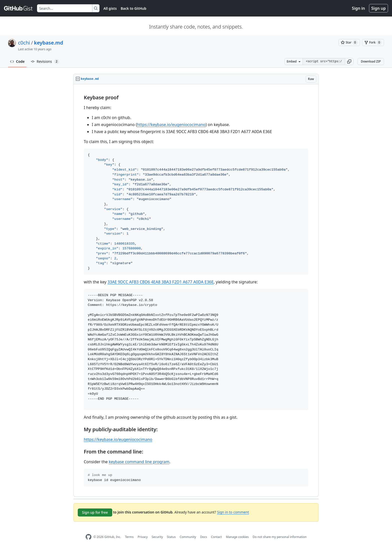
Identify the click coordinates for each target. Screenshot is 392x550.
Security (157, 537)
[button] (349, 62)
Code (17, 61)
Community (188, 537)
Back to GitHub (133, 8)
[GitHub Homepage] (88, 537)
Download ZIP (371, 61)
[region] (196, 291)
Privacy (143, 537)
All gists (110, 8)
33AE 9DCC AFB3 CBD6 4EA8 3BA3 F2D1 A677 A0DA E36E (160, 282)
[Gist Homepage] (18, 8)
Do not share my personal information (280, 537)
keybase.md (49, 43)
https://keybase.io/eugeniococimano (171, 125)
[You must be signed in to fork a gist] (373, 43)
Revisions (45, 62)
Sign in (358, 8)
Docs (203, 537)
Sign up (378, 8)
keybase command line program (139, 462)
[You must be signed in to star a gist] (349, 43)
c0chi (24, 43)
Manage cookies (237, 537)
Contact (216, 537)
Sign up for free (95, 512)
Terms (129, 537)
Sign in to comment (233, 512)
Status (171, 537)
